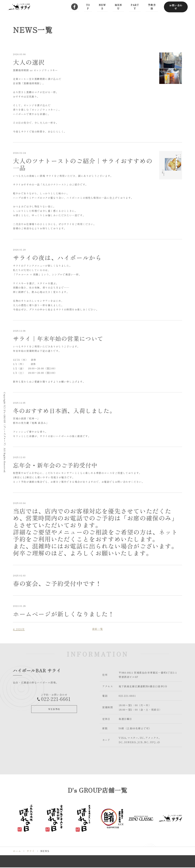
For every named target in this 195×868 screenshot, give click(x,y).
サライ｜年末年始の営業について (60, 338)
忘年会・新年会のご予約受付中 (57, 466)
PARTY (134, 6)
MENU (118, 6)
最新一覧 (97, 630)
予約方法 (151, 6)
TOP (88, 6)
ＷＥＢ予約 (54, 710)
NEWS (102, 6)
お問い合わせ (176, 6)
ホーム (17, 852)
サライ (31, 852)
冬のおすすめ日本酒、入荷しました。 (67, 411)
